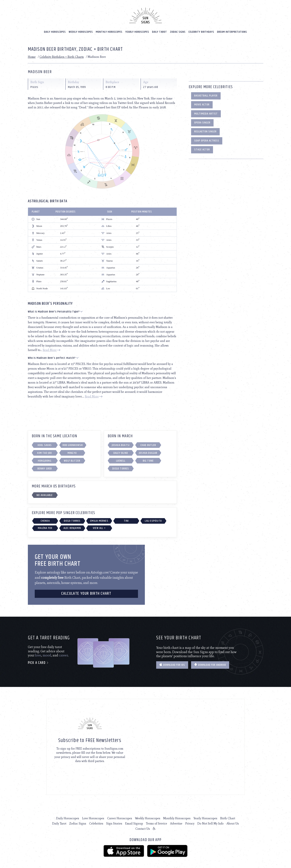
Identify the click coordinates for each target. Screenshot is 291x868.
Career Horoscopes (120, 817)
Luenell (121, 459)
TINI (126, 519)
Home (32, 55)
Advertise (176, 822)
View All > (99, 526)
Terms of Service (157, 822)
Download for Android (210, 663)
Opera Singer (202, 121)
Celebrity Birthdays (201, 30)
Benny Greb (45, 467)
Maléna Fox (45, 526)
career (63, 654)
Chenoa (45, 519)
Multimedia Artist (206, 112)
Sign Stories (114, 822)
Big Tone (148, 459)
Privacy (190, 822)
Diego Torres (121, 467)
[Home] (146, 14)
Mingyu (72, 451)
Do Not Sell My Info (210, 822)
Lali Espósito (153, 519)
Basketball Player (206, 94)
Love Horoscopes (93, 817)
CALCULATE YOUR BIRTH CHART (86, 592)
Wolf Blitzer (72, 459)
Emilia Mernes (99, 519)
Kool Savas (45, 443)
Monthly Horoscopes (109, 30)
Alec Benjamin (72, 526)
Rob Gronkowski (73, 443)
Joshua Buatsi (121, 443)
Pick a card (38, 661)
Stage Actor (202, 148)
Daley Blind (121, 451)
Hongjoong (45, 459)
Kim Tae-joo (45, 451)
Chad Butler (148, 443)
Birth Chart (228, 817)
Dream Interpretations (232, 30)
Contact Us (143, 827)
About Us (233, 822)
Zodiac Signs (178, 30)
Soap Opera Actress (207, 139)
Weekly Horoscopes (81, 30)
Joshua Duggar (148, 451)
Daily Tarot (160, 30)
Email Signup (134, 822)
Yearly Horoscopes (137, 30)
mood (47, 654)
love (38, 654)
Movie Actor (202, 103)
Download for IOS (172, 663)
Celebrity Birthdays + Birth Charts (62, 55)
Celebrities (96, 822)
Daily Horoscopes (55, 30)
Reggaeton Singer (205, 130)
